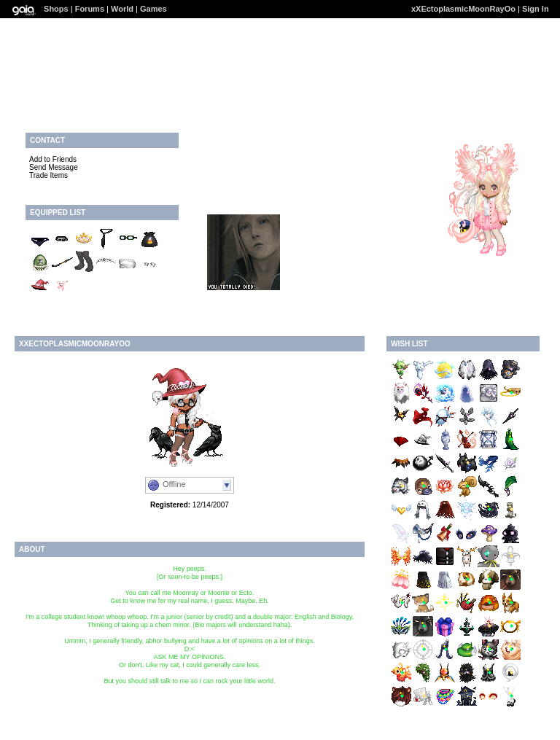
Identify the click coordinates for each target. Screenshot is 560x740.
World (122, 9)
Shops (56, 9)
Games (153, 9)
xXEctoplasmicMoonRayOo (463, 9)
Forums (90, 9)
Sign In (536, 9)
